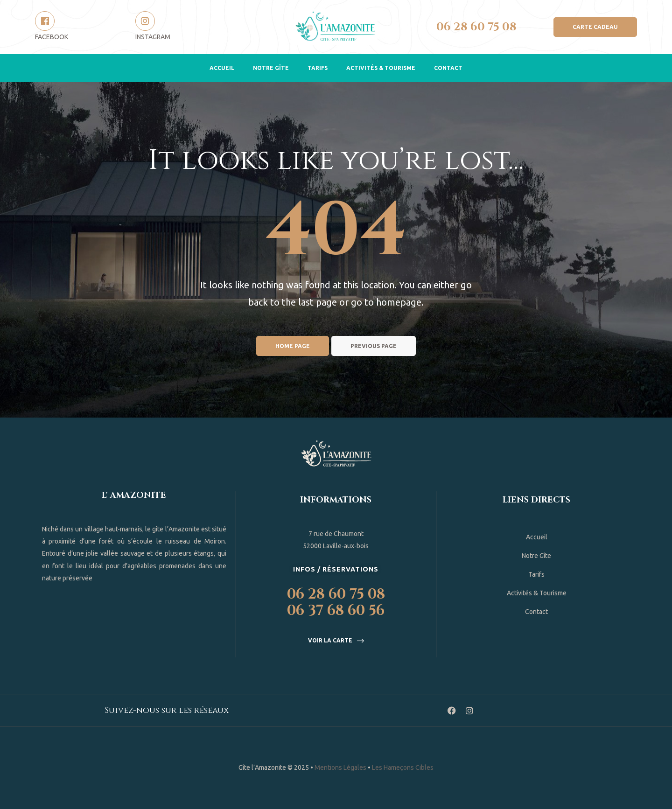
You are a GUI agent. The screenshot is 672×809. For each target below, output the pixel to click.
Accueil (222, 68)
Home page (293, 346)
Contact (448, 68)
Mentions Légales (340, 767)
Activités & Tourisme (381, 68)
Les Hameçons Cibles (403, 767)
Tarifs (318, 68)
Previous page (374, 346)
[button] (595, 27)
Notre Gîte (271, 68)
